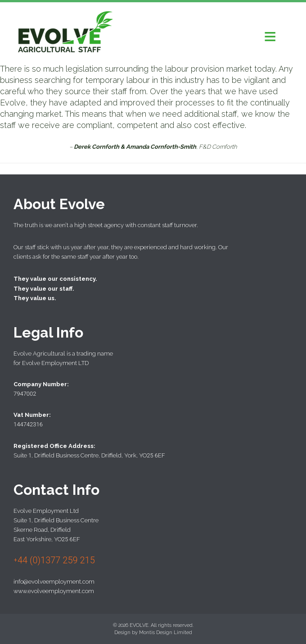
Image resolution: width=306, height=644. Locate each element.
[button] (270, 36)
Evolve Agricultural (65, 33)
